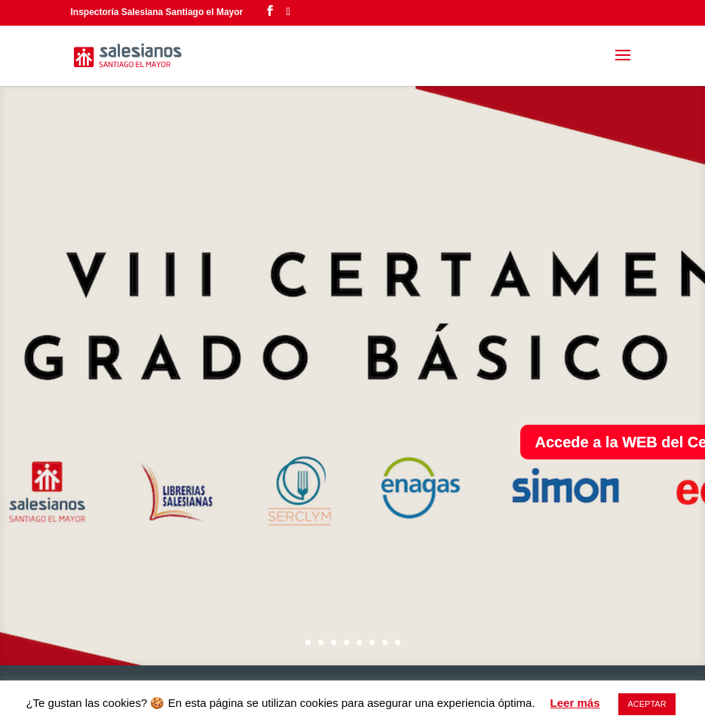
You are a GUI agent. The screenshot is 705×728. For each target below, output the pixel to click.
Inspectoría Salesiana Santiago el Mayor (157, 12)
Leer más (575, 703)
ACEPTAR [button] (647, 704)
